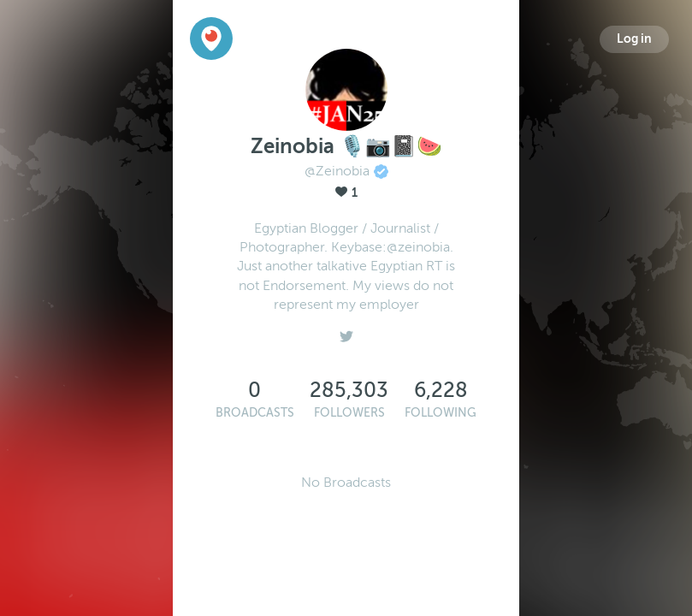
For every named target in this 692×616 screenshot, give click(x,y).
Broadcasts (255, 413)
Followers (349, 413)
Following (441, 413)
